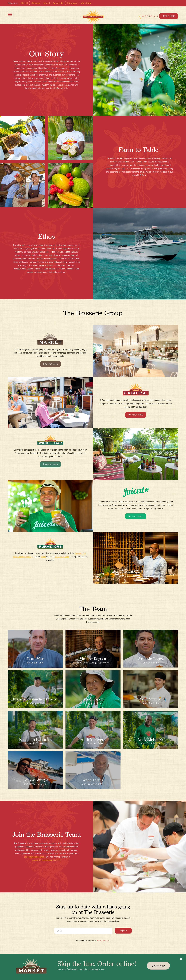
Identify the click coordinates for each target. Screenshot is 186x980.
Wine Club (86, 3)
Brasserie (13, 3)
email (43, 557)
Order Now (158, 966)
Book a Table (169, 16)
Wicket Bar (59, 3)
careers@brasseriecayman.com (46, 860)
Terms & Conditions (103, 940)
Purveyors (72, 3)
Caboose (36, 3)
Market (24, 3)
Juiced (47, 3)
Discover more (50, 364)
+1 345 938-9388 (62, 557)
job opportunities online (35, 857)
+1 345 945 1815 (148, 17)
